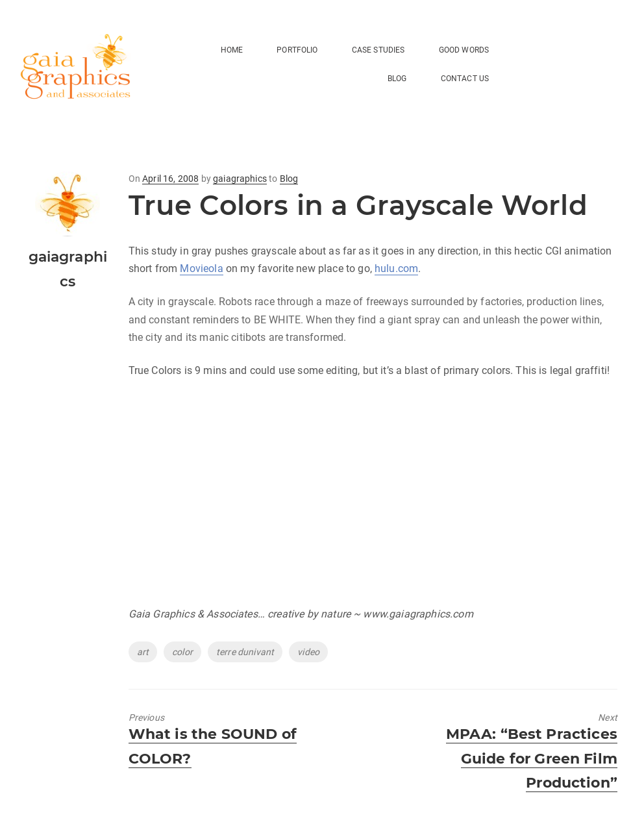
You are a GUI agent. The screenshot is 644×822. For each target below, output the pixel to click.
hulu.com (396, 268)
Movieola (201, 268)
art (143, 652)
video (308, 652)
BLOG (397, 79)
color (182, 652)
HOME (232, 50)
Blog (289, 179)
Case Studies (378, 50)
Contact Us (465, 79)
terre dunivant (245, 652)
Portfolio (297, 50)
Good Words (464, 50)
